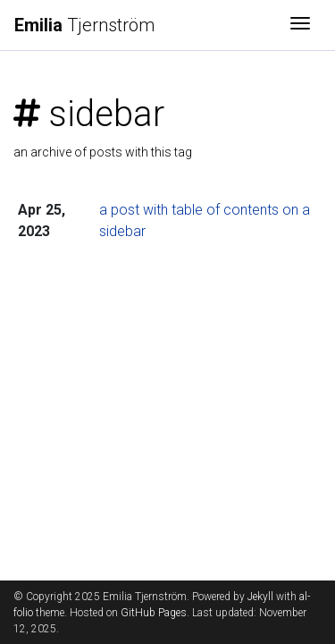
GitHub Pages (154, 613)
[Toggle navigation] (300, 25)
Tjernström (84, 25)
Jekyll (260, 597)
